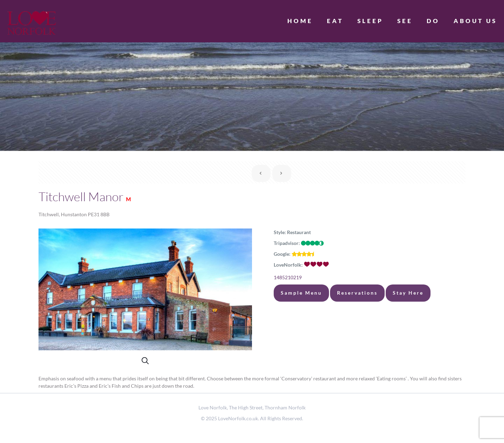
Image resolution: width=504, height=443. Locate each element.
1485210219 (288, 277)
